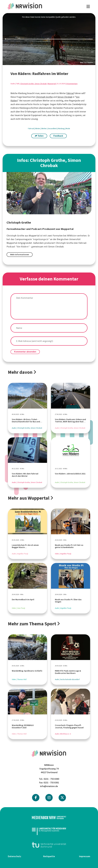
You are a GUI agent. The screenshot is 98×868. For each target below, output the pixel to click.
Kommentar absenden (25, 352)
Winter (38, 129)
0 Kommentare (72, 84)
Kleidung (61, 129)
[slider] (49, 39)
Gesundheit (52, 129)
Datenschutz (15, 856)
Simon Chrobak (65, 97)
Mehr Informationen (20, 255)
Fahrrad (70, 93)
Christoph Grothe (44, 97)
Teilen (39, 136)
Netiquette (49, 856)
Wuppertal (52, 84)
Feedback (58, 136)
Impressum (85, 856)
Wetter (44, 129)
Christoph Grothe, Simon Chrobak (33, 84)
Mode (68, 129)
